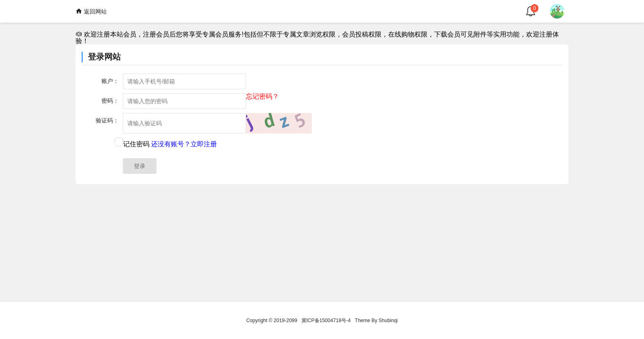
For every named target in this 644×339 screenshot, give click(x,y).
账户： (110, 81)
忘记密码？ (262, 97)
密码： (110, 101)
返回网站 (91, 11)
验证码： (107, 120)
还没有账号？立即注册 (184, 144)
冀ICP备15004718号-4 (326, 321)
